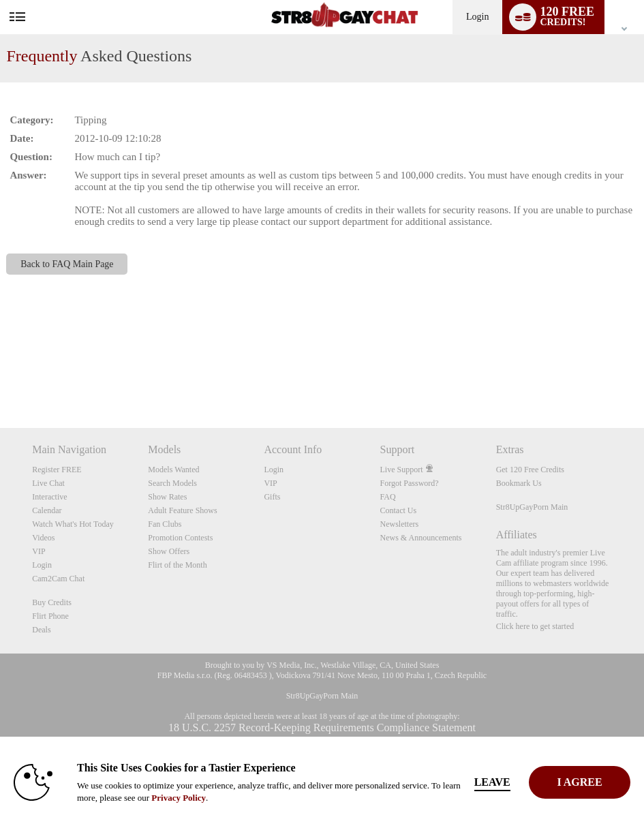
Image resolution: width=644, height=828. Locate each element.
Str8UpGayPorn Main (532, 507)
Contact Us (399, 510)
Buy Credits (52, 602)
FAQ (388, 497)
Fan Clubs (165, 524)
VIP (39, 551)
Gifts (272, 497)
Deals (41, 630)
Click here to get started (535, 626)
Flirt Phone (50, 616)
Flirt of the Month (177, 565)
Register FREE (57, 470)
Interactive (49, 497)
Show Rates (167, 497)
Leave (505, 782)
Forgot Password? (410, 483)
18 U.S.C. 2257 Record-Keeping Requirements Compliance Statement (322, 727)
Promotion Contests (180, 538)
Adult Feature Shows (182, 510)
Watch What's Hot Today (73, 524)
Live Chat (48, 483)
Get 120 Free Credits (530, 470)
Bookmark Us (519, 483)
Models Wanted (173, 470)
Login (477, 17)
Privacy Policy (179, 798)
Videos (43, 538)
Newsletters (400, 524)
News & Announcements (421, 538)
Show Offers (169, 551)
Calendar (47, 510)
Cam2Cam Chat (58, 579)
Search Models (172, 483)
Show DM (0, 377)
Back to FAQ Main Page (67, 264)
